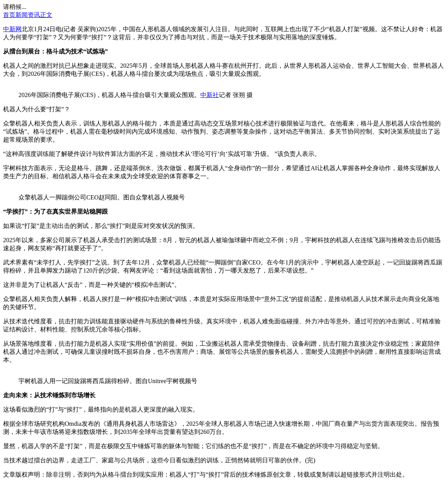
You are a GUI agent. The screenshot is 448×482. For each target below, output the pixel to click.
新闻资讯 (28, 15)
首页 (9, 15)
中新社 (210, 95)
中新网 (12, 29)
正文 (46, 15)
